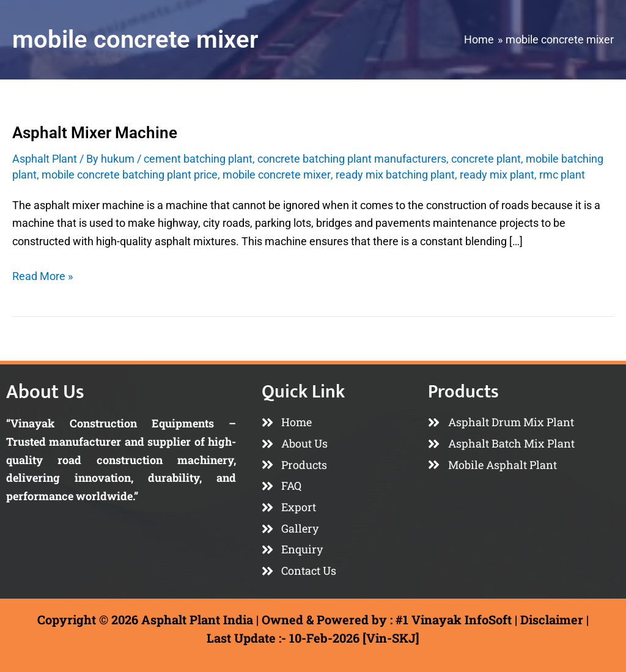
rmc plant (562, 175)
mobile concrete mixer (276, 175)
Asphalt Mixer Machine (95, 133)
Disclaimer (552, 619)
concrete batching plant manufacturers (352, 159)
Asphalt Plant (45, 159)
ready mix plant (496, 175)
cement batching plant (198, 159)
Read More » (42, 275)
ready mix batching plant (395, 175)
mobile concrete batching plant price (130, 175)
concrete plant (486, 159)
